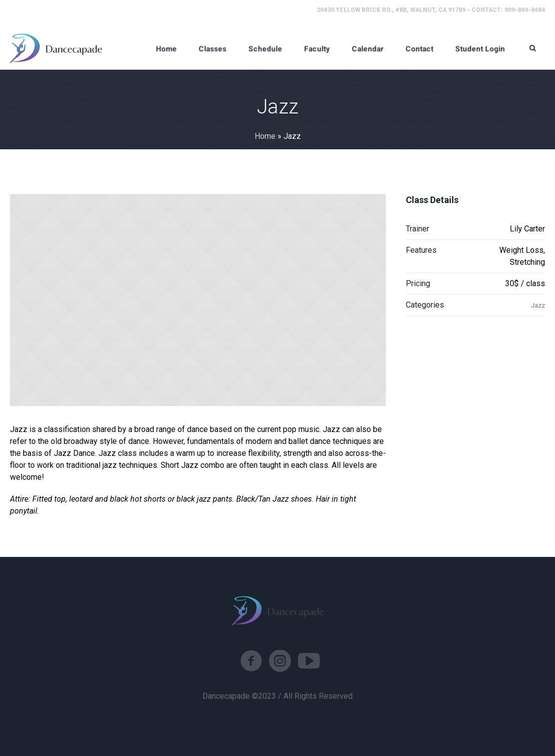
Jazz (538, 305)
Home (265, 136)
